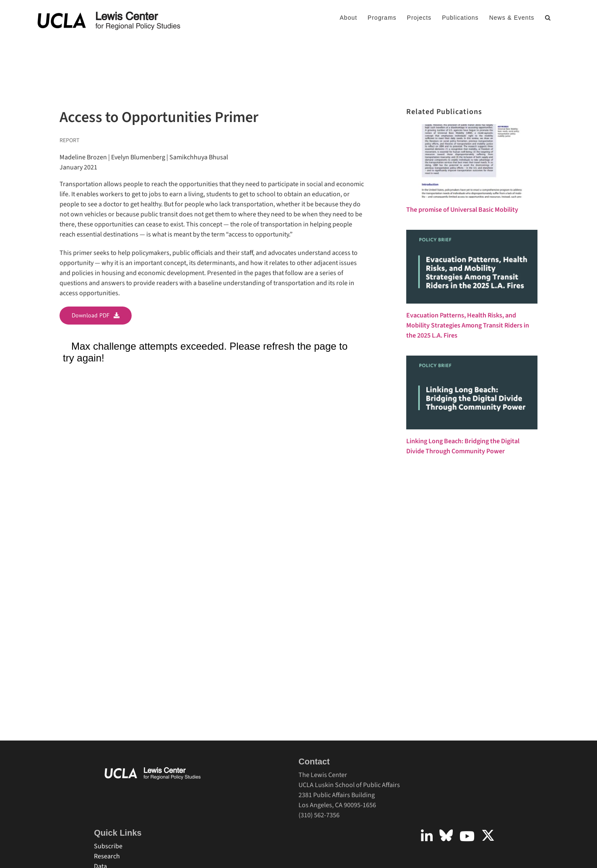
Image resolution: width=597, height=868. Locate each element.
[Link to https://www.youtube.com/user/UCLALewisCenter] (467, 836)
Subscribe (108, 846)
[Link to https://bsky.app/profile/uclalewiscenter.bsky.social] (446, 835)
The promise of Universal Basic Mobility (462, 210)
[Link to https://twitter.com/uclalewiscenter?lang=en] (488, 835)
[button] (548, 18)
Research (107, 856)
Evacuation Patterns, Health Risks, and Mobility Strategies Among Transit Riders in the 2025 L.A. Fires (468, 325)
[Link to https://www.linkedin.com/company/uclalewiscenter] (427, 836)
